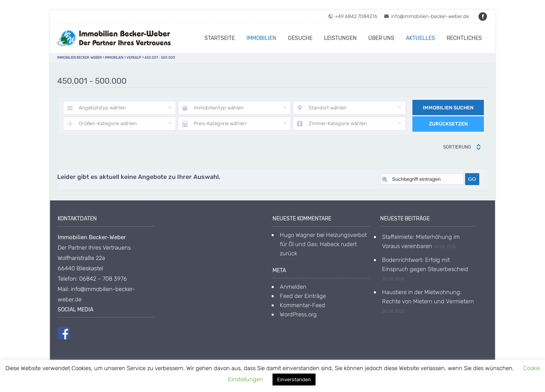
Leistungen (340, 38)
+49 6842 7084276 (353, 16)
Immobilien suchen (448, 108)
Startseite (220, 38)
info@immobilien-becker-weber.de (426, 16)
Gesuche (300, 38)
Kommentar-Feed (302, 305)
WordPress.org (298, 314)
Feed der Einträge (303, 296)
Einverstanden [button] (294, 380)
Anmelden (293, 287)
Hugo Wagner (297, 235)
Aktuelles (420, 38)
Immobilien (261, 38)
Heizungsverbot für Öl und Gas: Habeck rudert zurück (323, 244)
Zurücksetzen (448, 124)
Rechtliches (464, 38)
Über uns (381, 38)
